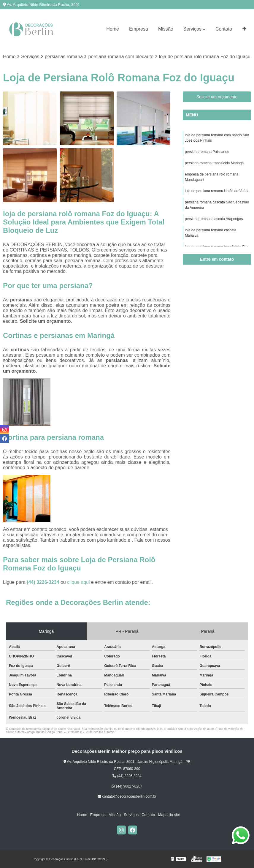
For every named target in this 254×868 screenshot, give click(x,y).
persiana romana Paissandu (207, 152)
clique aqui (78, 582)
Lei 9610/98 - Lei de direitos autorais (91, 732)
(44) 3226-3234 (44, 582)
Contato (224, 29)
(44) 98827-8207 (127, 786)
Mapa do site (169, 815)
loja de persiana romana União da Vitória (217, 191)
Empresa (139, 29)
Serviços (192, 29)
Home (113, 29)
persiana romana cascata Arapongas (214, 219)
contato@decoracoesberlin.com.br (127, 796)
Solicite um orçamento (217, 97)
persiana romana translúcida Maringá (214, 163)
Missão (166, 29)
